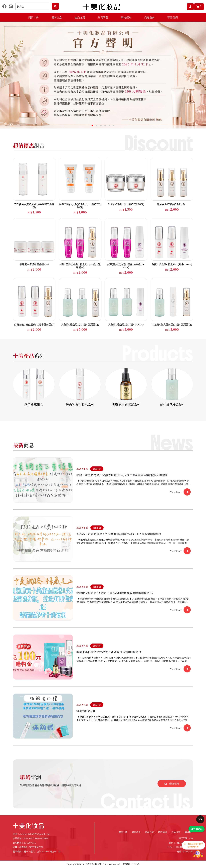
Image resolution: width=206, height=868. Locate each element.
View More (176, 492)
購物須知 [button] (126, 17)
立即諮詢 (197, 829)
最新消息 (136, 832)
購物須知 (163, 832)
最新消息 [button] (57, 17)
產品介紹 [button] (80, 17)
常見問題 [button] (103, 17)
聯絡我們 (173, 17)
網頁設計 (126, 864)
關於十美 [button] (33, 17)
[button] (92, 125)
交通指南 (149, 17)
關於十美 (123, 832)
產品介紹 (149, 832)
